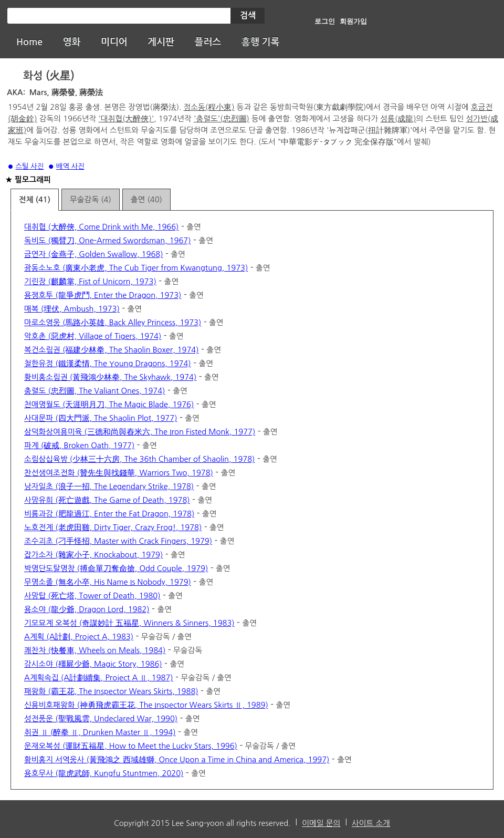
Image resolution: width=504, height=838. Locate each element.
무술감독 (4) (91, 199)
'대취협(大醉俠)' (126, 118)
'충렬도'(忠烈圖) (222, 118)
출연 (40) (146, 199)
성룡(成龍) (398, 118)
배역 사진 (70, 166)
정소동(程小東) (209, 107)
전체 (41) (35, 200)
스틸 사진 (30, 166)
